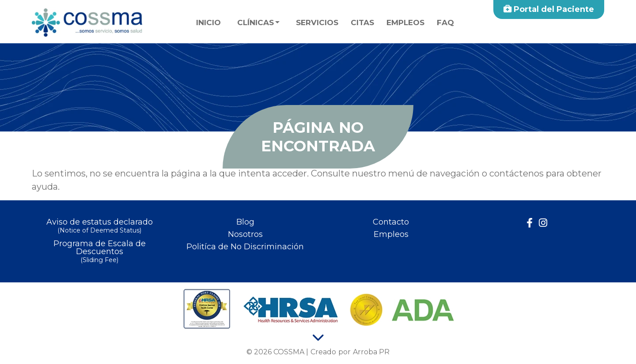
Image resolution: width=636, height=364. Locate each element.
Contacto (391, 222)
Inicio (208, 23)
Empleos (405, 23)
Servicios (317, 23)
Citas (362, 23)
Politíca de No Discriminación (245, 247)
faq (445, 23)
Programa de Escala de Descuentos (99, 252)
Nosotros (245, 234)
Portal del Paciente (549, 9)
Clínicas (256, 23)
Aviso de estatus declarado (99, 227)
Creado (323, 352)
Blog (245, 222)
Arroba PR (371, 352)
